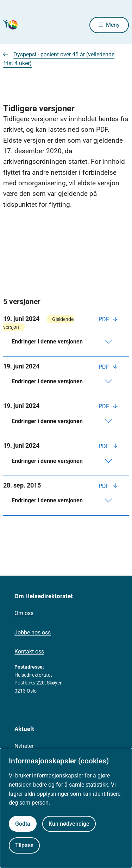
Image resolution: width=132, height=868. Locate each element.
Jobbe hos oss (33, 633)
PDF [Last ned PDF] (105, 319)
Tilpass (24, 845)
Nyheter (24, 746)
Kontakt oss (29, 652)
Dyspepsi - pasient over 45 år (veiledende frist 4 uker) (59, 59)
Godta (23, 824)
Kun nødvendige (69, 824)
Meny (113, 25)
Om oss (24, 613)
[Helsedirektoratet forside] (12, 25)
